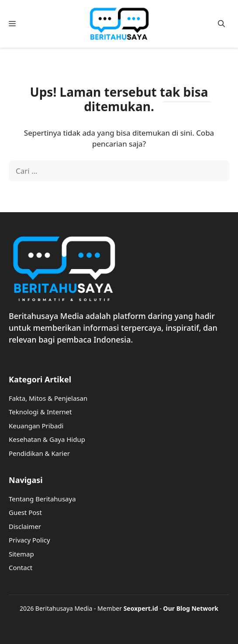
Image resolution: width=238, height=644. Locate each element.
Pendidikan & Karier (39, 453)
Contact (21, 567)
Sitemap (21, 554)
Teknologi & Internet (40, 412)
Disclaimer (25, 526)
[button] (221, 24)
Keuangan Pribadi (36, 426)
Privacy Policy (29, 540)
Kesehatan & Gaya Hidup (47, 439)
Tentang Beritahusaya (42, 499)
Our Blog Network (191, 608)
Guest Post (25, 512)
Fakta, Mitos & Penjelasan (48, 398)
